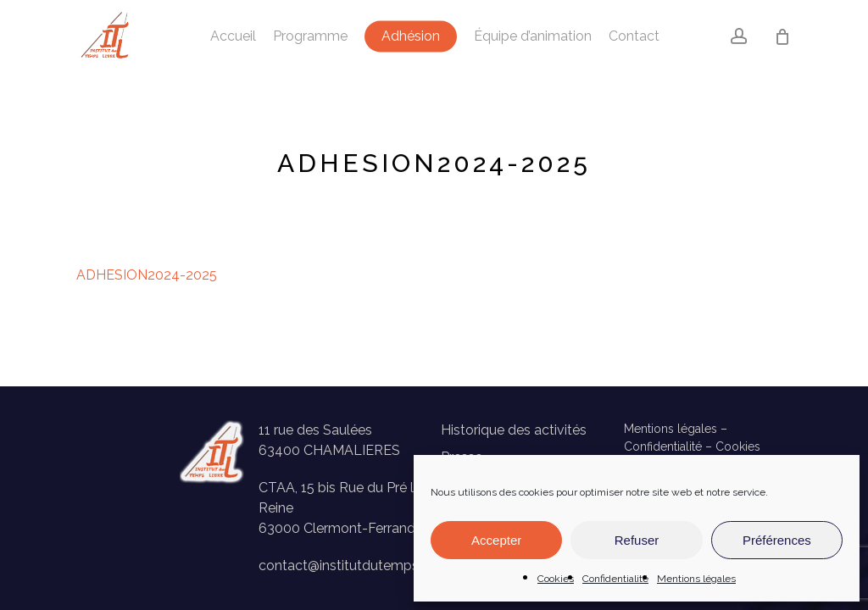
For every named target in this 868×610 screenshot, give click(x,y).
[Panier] (782, 36)
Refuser (637, 540)
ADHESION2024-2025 (147, 275)
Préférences (777, 540)
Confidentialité (615, 579)
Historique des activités (514, 430)
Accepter (496, 540)
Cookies (556, 579)
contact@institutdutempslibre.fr (358, 566)
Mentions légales (696, 579)
